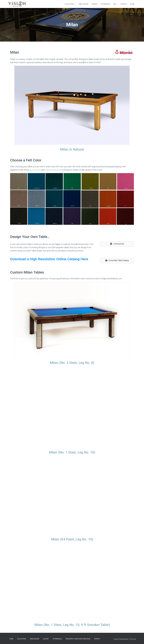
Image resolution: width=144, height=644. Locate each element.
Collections (70, 4)
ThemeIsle (132, 639)
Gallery (94, 4)
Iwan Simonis (35, 170)
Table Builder (83, 4)
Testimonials (105, 4)
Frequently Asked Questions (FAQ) (78, 639)
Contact (124, 4)
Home (11, 639)
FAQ (115, 4)
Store (132, 4)
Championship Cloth (53, 170)
